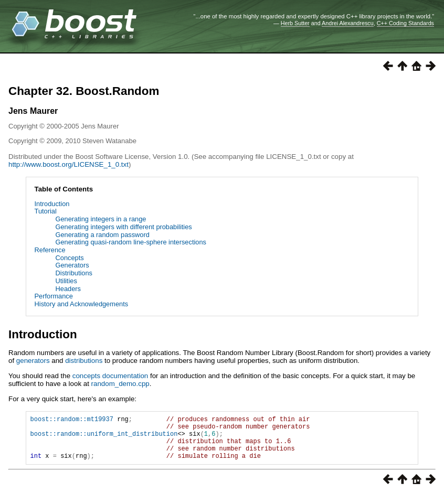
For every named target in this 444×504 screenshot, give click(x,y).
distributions (84, 361)
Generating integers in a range (101, 219)
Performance (54, 296)
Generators (72, 265)
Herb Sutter (295, 23)
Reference (50, 250)
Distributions (74, 273)
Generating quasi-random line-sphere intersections (131, 242)
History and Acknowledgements (82, 304)
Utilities (66, 281)
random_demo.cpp (120, 384)
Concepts (70, 258)
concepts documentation (110, 376)
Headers (68, 289)
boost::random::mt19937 (72, 420)
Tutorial (46, 211)
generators (33, 361)
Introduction (52, 204)
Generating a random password (103, 235)
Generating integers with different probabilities (124, 227)
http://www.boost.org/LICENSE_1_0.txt (68, 164)
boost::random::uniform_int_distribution (104, 438)
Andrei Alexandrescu (348, 23)
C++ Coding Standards (405, 23)
